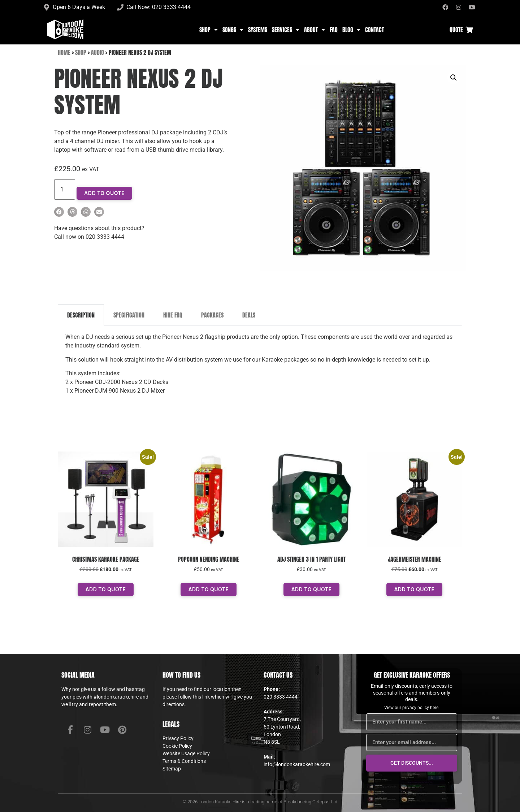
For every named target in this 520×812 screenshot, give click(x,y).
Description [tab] (81, 315)
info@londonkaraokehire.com (297, 764)
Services (286, 30)
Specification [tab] (129, 315)
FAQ (334, 30)
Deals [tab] (249, 315)
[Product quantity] (65, 189)
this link (201, 697)
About (315, 30)
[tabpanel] (260, 367)
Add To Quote (104, 193)
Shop (209, 30)
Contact (374, 30)
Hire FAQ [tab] (173, 315)
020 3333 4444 (281, 697)
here (434, 708)
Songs (233, 30)
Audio (97, 52)
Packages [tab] (212, 315)
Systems (258, 30)
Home (64, 52)
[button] (59, 212)
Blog (351, 30)
